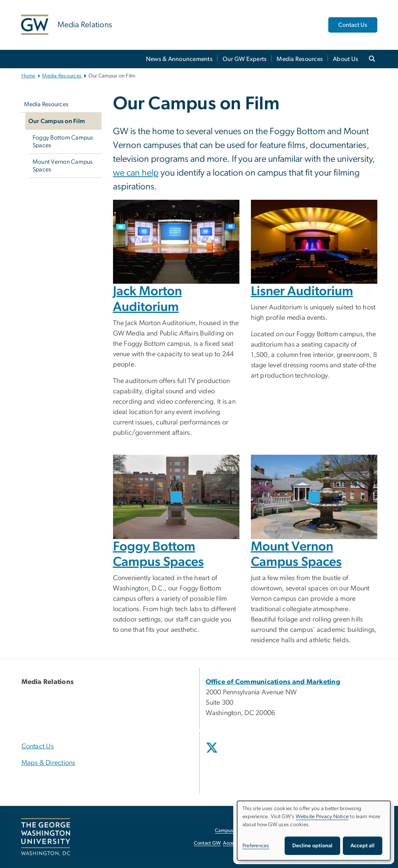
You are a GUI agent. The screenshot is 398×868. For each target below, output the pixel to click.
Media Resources (300, 59)
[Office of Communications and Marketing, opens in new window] (273, 682)
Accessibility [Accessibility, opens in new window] (236, 843)
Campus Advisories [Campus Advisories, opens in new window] (236, 831)
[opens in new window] (213, 753)
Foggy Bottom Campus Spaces (63, 141)
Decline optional (312, 846)
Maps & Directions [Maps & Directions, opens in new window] (48, 763)
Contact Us (353, 25)
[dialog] (314, 831)
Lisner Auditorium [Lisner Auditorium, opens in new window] (302, 291)
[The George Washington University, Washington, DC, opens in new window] (46, 837)
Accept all (363, 846)
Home (29, 76)
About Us (346, 59)
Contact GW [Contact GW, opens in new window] (207, 843)
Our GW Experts (245, 59)
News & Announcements (179, 59)
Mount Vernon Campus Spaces (63, 166)
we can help (136, 173)
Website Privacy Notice (322, 817)
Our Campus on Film (57, 121)
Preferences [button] (256, 846)
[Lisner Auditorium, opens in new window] (314, 242)
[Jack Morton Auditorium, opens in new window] (176, 242)
